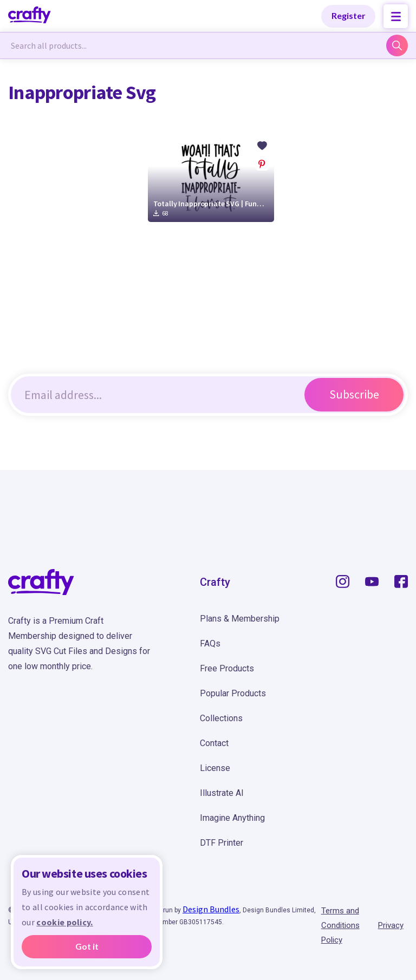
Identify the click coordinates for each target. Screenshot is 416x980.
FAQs (210, 643)
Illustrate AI (222, 793)
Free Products (227, 668)
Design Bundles (211, 909)
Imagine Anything (232, 818)
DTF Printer (222, 843)
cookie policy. (64, 922)
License (215, 768)
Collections (221, 718)
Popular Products (233, 693)
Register (349, 15)
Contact (214, 743)
